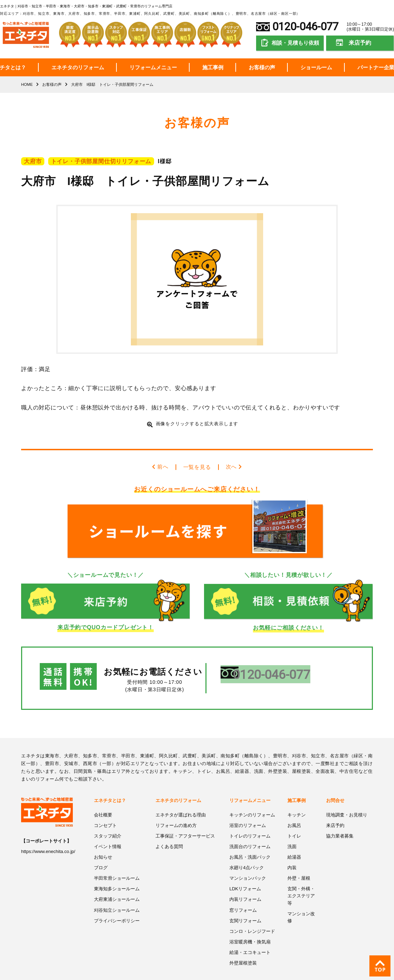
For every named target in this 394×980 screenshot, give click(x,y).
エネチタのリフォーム (78, 67)
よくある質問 (169, 831)
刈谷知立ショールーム (117, 893)
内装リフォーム (245, 883)
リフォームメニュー (153, 67)
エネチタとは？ (110, 786)
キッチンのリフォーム (252, 800)
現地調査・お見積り (347, 800)
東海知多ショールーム (117, 872)
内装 (292, 851)
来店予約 (360, 43)
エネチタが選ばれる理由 (181, 800)
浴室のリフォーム (248, 810)
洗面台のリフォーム (250, 831)
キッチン (297, 800)
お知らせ (103, 841)
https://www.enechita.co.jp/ (48, 837)
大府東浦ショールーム (117, 883)
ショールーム (316, 67)
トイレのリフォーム (250, 820)
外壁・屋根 (299, 862)
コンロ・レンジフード (252, 914)
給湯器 (294, 841)
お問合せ (335, 786)
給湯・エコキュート (250, 934)
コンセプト (105, 810)
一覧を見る (197, 467)
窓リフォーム (243, 893)
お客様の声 (262, 67)
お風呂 (294, 810)
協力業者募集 (340, 820)
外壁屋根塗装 (243, 945)
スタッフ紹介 (108, 820)
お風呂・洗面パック (250, 841)
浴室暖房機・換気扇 (250, 924)
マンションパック (248, 862)
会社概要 (103, 800)
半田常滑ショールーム (117, 862)
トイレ (294, 820)
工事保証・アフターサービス (185, 820)
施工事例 (213, 67)
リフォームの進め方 (176, 810)
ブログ (101, 851)
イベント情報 (108, 831)
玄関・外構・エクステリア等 (301, 879)
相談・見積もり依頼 (295, 43)
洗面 (292, 831)
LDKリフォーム (245, 872)
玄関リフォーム (245, 903)
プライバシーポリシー (117, 903)
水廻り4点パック (247, 851)
